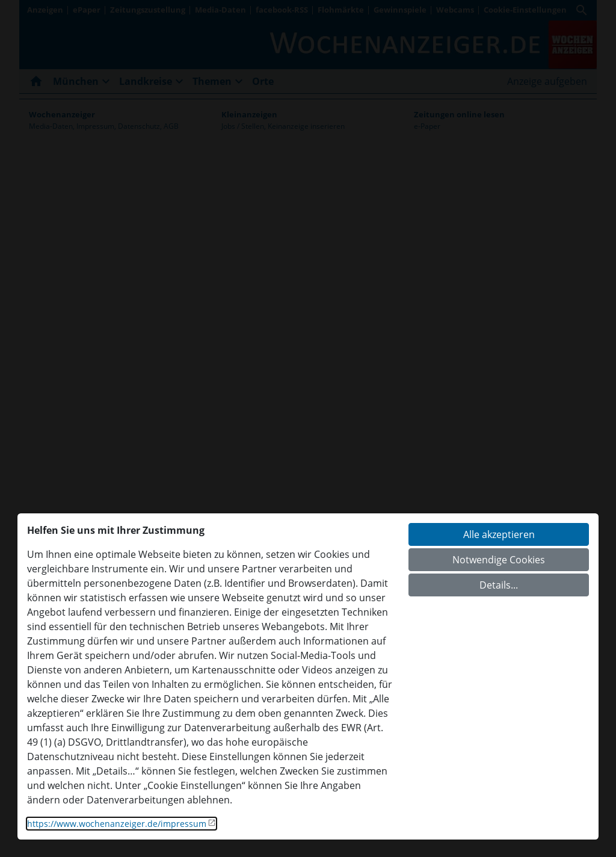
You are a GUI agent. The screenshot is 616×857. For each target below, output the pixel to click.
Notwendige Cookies (499, 560)
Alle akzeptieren (499, 534)
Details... (499, 585)
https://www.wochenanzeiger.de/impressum (117, 824)
